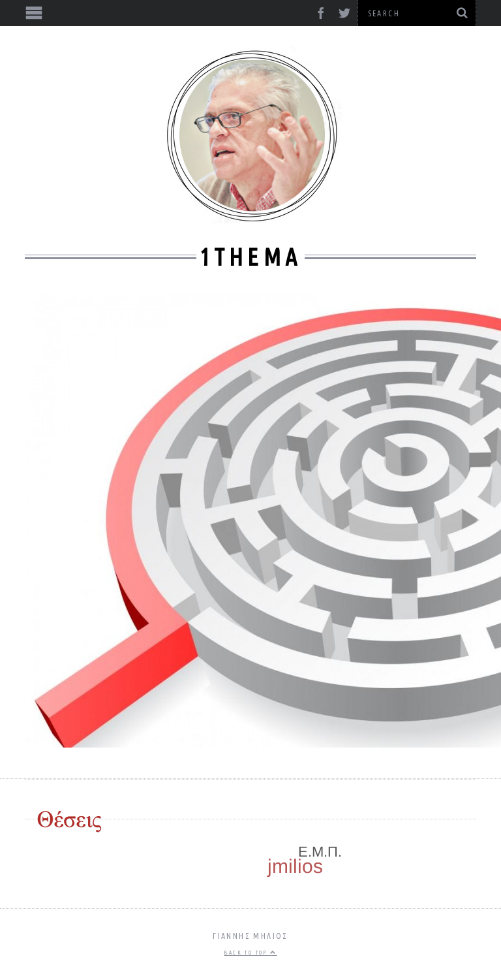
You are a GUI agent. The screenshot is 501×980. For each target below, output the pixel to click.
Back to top (250, 953)
